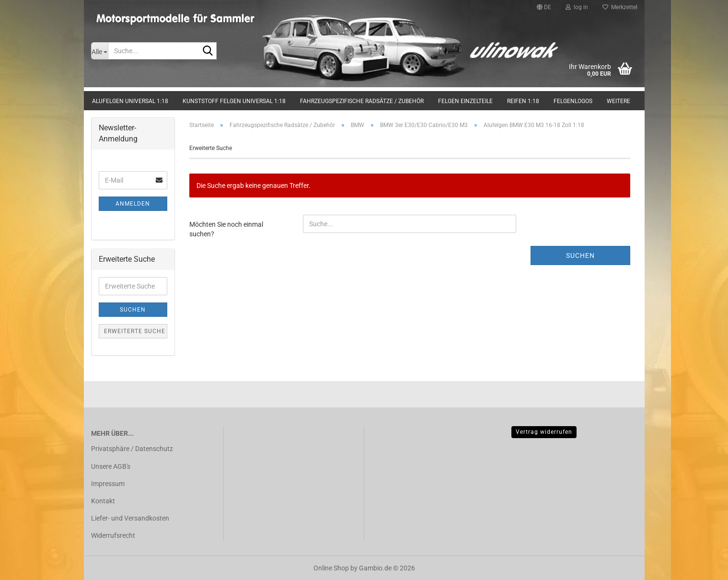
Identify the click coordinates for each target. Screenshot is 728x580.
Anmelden (133, 204)
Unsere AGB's (111, 466)
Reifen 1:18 (523, 101)
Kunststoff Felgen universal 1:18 (234, 101)
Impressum (108, 484)
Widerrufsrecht (113, 535)
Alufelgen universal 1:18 (130, 101)
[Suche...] (99, 51)
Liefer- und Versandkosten (130, 518)
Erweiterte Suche (135, 331)
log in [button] (577, 7)
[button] (544, 7)
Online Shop (331, 568)
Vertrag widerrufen (544, 432)
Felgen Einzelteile (465, 101)
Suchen (580, 255)
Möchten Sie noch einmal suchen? (226, 229)
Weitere (618, 101)
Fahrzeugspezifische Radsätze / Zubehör (362, 101)
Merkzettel (620, 7)
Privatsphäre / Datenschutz (132, 449)
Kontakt (103, 501)
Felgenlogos (573, 101)
